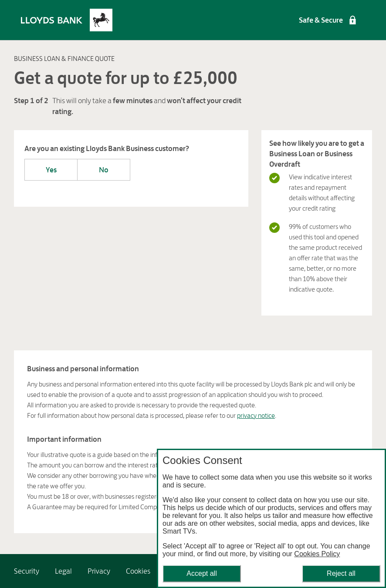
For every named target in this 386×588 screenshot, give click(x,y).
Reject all (341, 573)
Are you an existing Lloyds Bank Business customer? (107, 148)
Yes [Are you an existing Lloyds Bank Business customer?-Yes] (51, 170)
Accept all (201, 573)
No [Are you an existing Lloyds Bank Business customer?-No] (104, 170)
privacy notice (256, 415)
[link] (27, 571)
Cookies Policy (317, 554)
